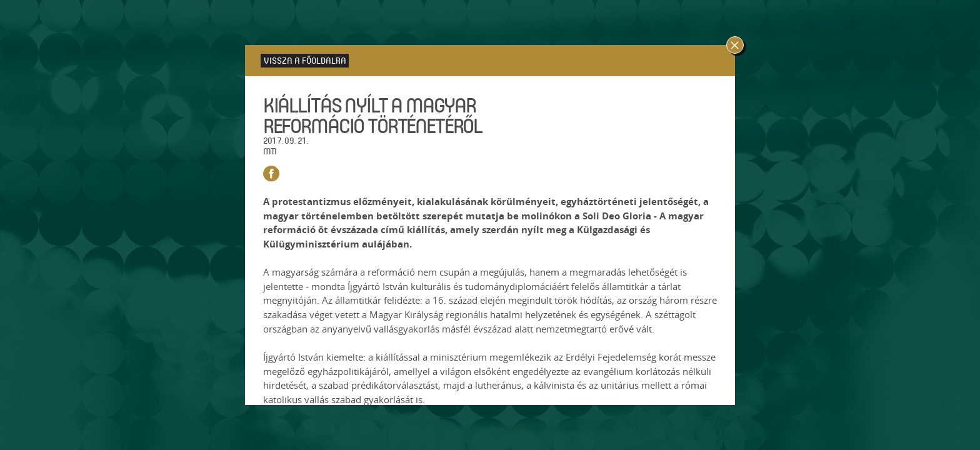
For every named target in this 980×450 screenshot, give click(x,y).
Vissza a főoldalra (305, 60)
